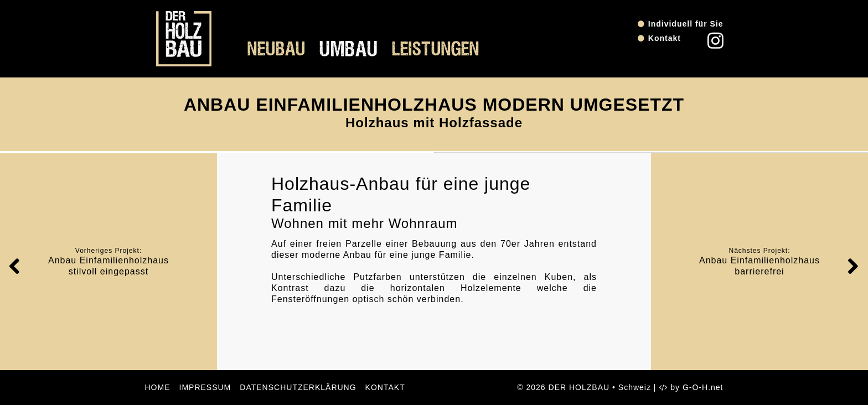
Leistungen (436, 50)
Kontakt (665, 38)
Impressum (205, 387)
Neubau (277, 50)
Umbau (349, 50)
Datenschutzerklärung (298, 387)
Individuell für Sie (686, 24)
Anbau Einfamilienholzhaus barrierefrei (759, 266)
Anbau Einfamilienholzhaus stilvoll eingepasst (108, 266)
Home (158, 387)
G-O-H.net (703, 387)
